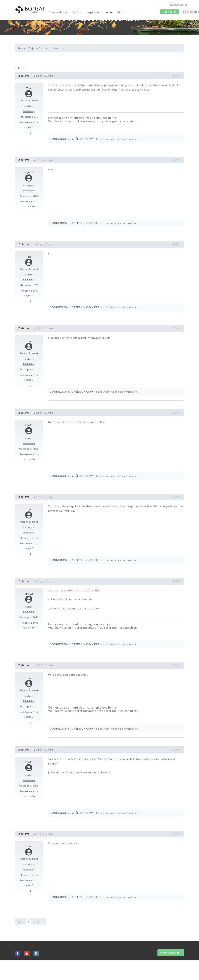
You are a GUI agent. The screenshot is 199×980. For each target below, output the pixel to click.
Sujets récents (38, 68)
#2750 (176, 769)
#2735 (176, 95)
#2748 (176, 601)
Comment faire (58, 12)
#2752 (176, 853)
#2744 (176, 348)
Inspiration (94, 12)
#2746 (176, 516)
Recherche (58, 68)
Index (22, 68)
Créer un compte (85, 158)
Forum (109, 12)
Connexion (170, 12)
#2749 (176, 685)
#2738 (176, 180)
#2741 (176, 264)
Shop (120, 12)
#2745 (176, 432)
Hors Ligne (28, 126)
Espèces (77, 12)
